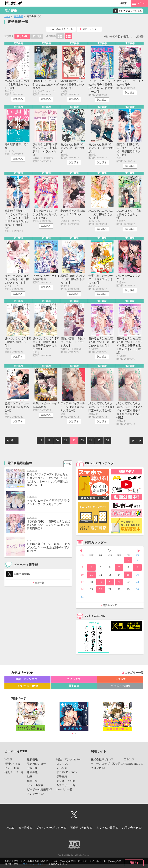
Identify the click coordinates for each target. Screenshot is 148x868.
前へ (13, 443)
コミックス (74, 681)
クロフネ (96, 770)
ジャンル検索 (35, 787)
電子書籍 (18, 16)
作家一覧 (32, 783)
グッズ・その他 (120, 688)
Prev (81, 553)
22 (74, 443)
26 (102, 443)
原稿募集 (32, 774)
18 (46, 443)
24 (88, 443)
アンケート (34, 796)
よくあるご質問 (123, 829)
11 (91, 576)
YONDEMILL (132, 766)
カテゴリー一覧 (134, 675)
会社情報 (33, 829)
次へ (135, 443)
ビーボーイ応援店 (38, 791)
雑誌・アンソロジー (28, 681)
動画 (30, 778)
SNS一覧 (40, 584)
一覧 (67, 465)
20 (60, 443)
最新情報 (32, 761)
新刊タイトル (13, 766)
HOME (8, 761)
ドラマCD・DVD (27, 688)
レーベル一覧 (64, 791)
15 (128, 576)
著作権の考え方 (94, 829)
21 (67, 443)
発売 (124, 3)
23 (81, 443)
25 (95, 443)
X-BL (127, 761)
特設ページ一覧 (14, 774)
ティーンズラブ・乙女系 (106, 766)
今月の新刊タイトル (62, 29)
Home (7, 16)
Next (139, 553)
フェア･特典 (12, 770)
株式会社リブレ (100, 761)
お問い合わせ (72, 832)
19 (53, 443)
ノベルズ (120, 681)
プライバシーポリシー (34, 864)
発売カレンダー (91, 29)
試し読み (18, 100)
